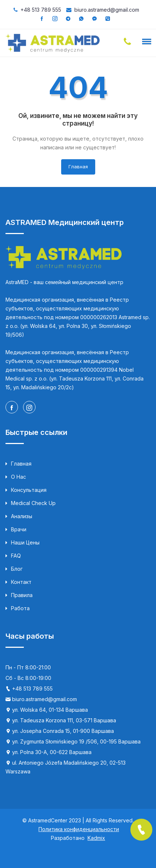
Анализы (19, 516)
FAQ (13, 556)
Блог (14, 569)
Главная (78, 167)
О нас (16, 477)
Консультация (26, 490)
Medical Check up (31, 503)
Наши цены (23, 543)
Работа (18, 608)
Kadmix (96, 838)
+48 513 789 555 (41, 10)
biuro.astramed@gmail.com (107, 10)
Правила (19, 595)
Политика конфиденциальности (79, 829)
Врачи (16, 529)
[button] (145, 41)
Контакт (18, 582)
